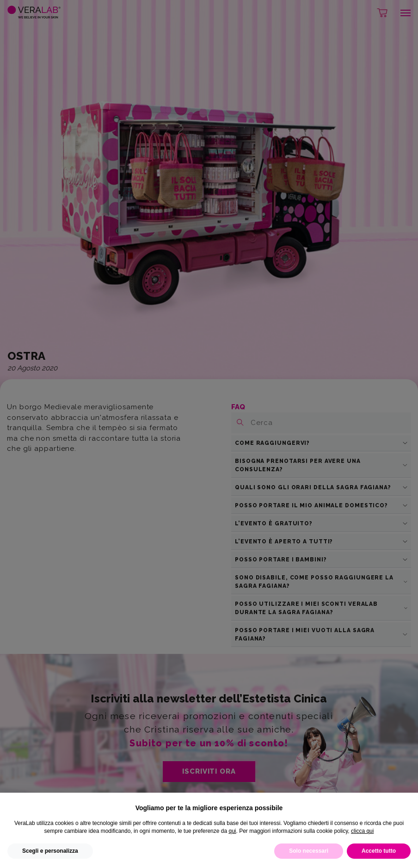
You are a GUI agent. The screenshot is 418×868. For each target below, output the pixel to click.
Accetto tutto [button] (379, 851)
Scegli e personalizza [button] (50, 851)
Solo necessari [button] (309, 851)
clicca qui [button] (362, 831)
